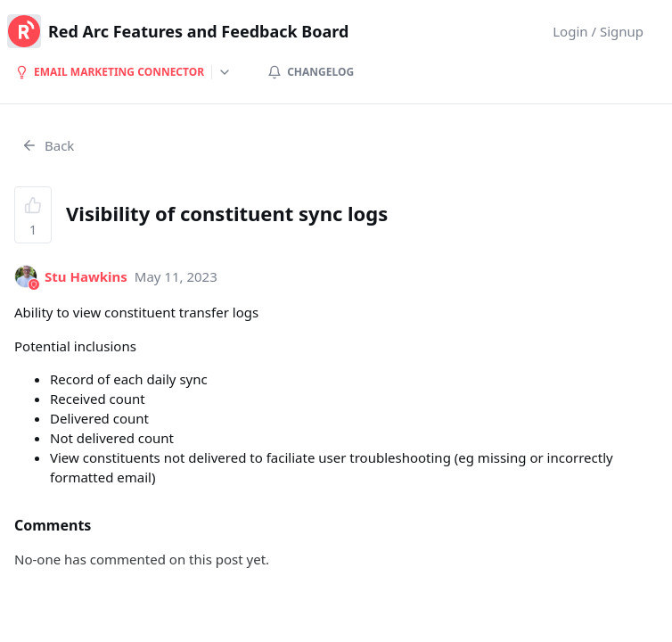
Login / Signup (598, 31)
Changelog (311, 72)
